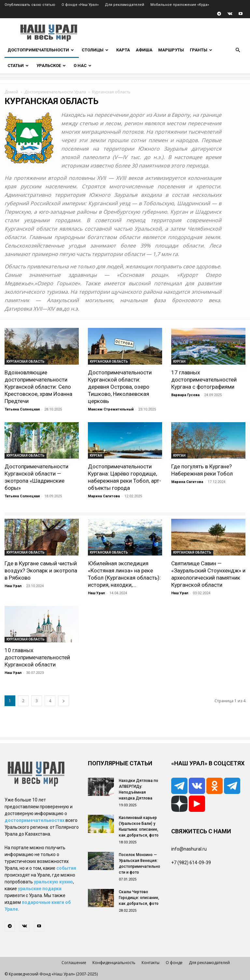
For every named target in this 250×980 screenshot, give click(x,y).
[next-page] (63, 701)
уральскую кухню (53, 882)
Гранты (201, 50)
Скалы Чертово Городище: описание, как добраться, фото (139, 898)
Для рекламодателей (125, 5)
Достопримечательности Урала (55, 92)
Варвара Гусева (185, 395)
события (66, 868)
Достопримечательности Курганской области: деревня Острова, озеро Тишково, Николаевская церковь (120, 387)
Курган (179, 362)
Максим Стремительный (111, 409)
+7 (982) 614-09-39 (191, 863)
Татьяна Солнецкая (22, 409)
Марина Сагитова (104, 496)
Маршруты (171, 50)
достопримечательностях (35, 820)
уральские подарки (40, 889)
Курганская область (26, 362)
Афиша (144, 50)
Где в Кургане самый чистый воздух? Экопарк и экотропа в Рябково (41, 571)
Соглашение (74, 963)
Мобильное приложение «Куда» (180, 5)
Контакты (151, 963)
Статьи (18, 66)
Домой (11, 92)
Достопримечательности (41, 50)
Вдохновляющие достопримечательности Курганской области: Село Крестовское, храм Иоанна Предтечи (38, 387)
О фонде (174, 963)
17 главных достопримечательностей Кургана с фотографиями (204, 380)
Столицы (95, 50)
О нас (83, 66)
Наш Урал (13, 586)
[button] (238, 50)
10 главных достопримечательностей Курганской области (37, 657)
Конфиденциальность (114, 963)
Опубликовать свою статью (30, 5)
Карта (123, 50)
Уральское (51, 66)
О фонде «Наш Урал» (80, 5)
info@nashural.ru (189, 849)
